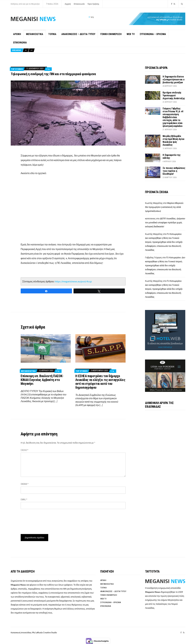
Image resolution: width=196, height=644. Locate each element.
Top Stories (17, 69)
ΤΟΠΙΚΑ (52, 34)
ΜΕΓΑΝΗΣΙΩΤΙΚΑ (35, 34)
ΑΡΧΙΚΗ (17, 34)
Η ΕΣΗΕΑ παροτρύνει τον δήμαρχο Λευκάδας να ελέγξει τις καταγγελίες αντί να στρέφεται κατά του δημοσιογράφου (100, 382)
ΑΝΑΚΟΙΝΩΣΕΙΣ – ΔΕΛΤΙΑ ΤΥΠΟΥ (78, 34)
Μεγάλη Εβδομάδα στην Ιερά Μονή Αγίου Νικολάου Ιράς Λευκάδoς (173, 140)
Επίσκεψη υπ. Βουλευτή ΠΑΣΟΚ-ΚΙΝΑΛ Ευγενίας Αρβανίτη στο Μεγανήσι (42, 380)
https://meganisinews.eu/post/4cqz (73, 281)
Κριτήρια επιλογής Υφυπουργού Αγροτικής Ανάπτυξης (174, 95)
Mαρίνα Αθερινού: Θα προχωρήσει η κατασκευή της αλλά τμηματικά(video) (164, 207)
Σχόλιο (24, 450)
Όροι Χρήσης (93, 4)
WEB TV (131, 34)
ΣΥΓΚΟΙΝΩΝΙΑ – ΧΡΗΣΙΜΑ (153, 34)
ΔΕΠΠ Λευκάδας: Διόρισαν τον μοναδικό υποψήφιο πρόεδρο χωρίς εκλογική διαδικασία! (165, 222)
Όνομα (25, 484)
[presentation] (44, 520)
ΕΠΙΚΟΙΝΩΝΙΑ (20, 43)
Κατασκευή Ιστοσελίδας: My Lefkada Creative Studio (34, 632)
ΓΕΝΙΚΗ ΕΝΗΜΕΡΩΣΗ (111, 34)
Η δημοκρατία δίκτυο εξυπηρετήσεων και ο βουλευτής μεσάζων (173, 80)
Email (24, 500)
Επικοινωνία (79, 4)
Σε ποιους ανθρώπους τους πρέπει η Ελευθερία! (174, 171)
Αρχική (68, 4)
